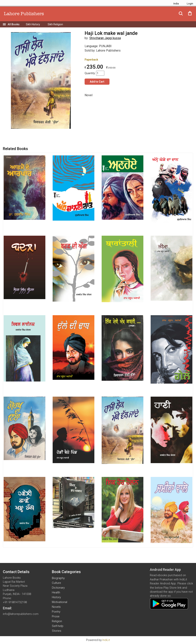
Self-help (58, 626)
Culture (56, 583)
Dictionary (58, 588)
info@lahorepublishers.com (21, 614)
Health (56, 592)
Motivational (60, 602)
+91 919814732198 (15, 602)
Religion (57, 621)
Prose (56, 616)
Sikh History (33, 24)
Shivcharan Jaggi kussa (105, 38)
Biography (58, 578)
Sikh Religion (55, 24)
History (56, 597)
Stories (57, 631)
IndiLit (106, 640)
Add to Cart (97, 82)
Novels (56, 607)
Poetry (56, 612)
